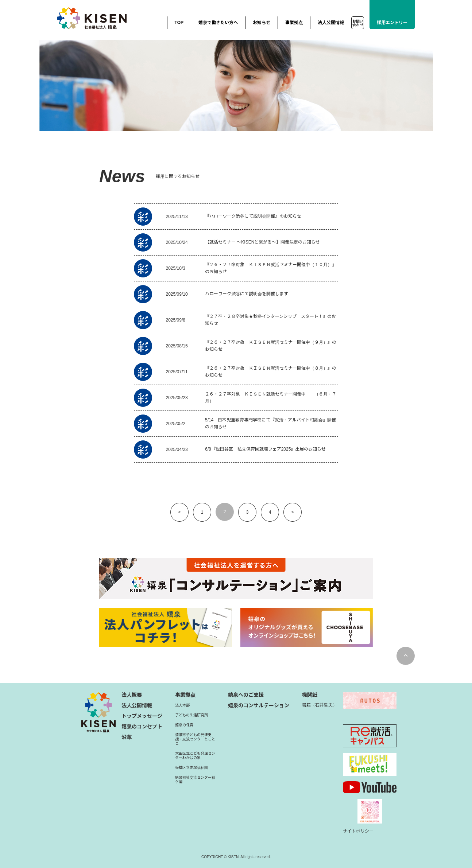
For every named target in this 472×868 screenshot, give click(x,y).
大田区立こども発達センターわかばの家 (195, 756)
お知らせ (262, 23)
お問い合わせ (358, 23)
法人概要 (132, 695)
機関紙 (310, 695)
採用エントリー (392, 23)
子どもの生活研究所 (191, 715)
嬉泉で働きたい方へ (218, 23)
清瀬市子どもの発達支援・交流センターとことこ (195, 739)
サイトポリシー (358, 831)
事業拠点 (294, 23)
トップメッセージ (142, 716)
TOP (179, 23)
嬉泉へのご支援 (246, 695)
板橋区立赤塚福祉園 (191, 768)
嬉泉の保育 (184, 725)
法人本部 (182, 705)
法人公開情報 (331, 23)
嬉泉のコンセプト (142, 727)
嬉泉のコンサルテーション (259, 705)
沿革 (127, 737)
